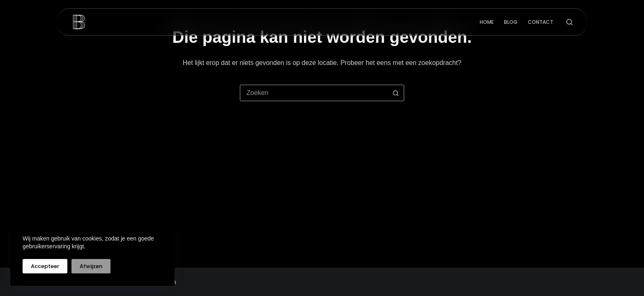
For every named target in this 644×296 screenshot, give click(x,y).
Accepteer (45, 266)
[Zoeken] (569, 22)
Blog (511, 22)
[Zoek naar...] (314, 93)
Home (487, 22)
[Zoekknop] (396, 93)
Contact (540, 22)
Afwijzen (91, 266)
